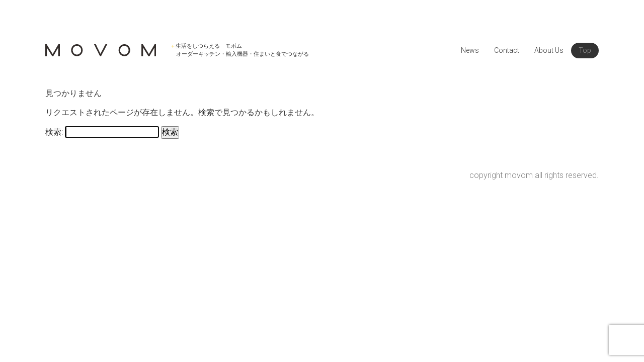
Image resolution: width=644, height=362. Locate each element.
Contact (507, 50)
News (470, 50)
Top (585, 50)
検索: (54, 132)
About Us (549, 50)
